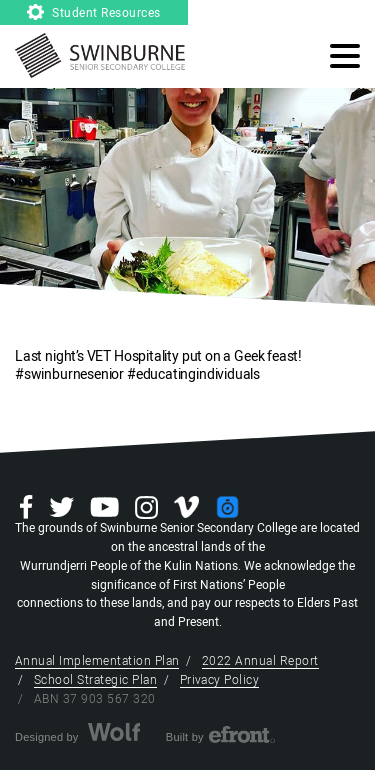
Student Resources (94, 13)
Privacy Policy (220, 680)
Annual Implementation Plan (97, 661)
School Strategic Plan (95, 680)
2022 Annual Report (260, 661)
